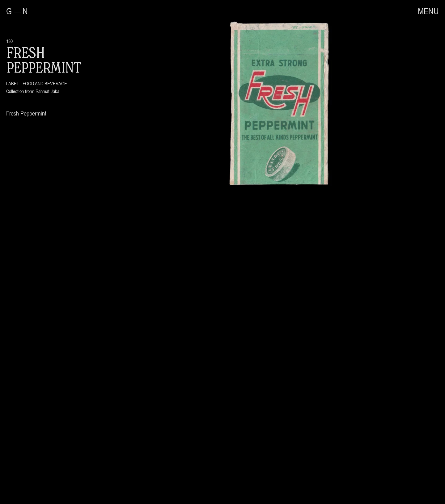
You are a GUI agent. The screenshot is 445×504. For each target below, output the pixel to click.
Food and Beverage (45, 83)
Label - (14, 83)
